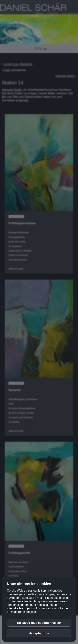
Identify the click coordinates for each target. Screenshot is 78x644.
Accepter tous (39, 633)
